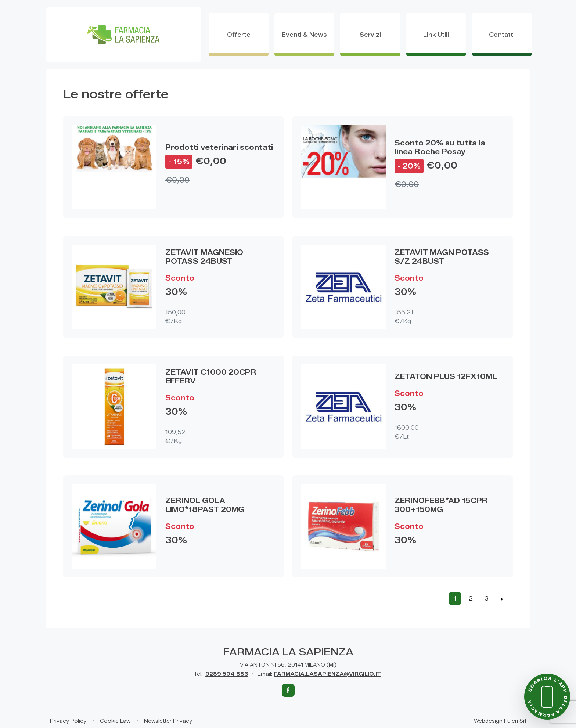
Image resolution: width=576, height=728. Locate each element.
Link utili (436, 35)
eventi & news (304, 35)
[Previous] (502, 599)
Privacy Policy (68, 721)
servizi (370, 35)
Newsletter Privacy (168, 721)
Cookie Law (115, 721)
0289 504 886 (227, 674)
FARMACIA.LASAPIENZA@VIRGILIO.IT (327, 674)
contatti (502, 35)
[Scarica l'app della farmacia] (547, 697)
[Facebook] (288, 690)
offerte (239, 35)
